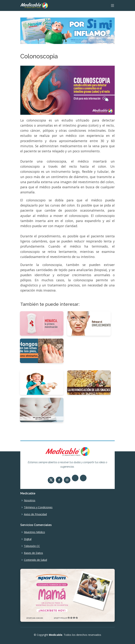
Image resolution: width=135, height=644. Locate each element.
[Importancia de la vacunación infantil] (42, 382)
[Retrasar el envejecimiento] (89, 323)
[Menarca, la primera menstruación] (42, 323)
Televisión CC (32, 546)
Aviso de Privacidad (35, 514)
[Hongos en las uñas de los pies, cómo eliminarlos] (42, 351)
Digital (28, 539)
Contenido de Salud (35, 560)
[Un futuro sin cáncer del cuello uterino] (42, 410)
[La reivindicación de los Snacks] (89, 382)
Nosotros (30, 500)
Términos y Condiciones (38, 507)
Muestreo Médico (34, 532)
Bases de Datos (33, 553)
